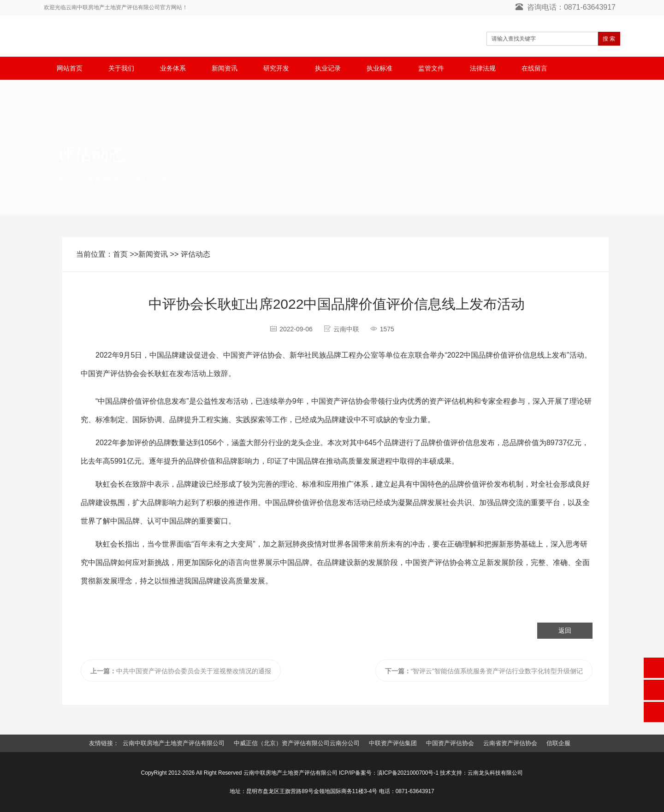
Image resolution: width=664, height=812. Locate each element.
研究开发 (276, 68)
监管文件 (431, 68)
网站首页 (70, 68)
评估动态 (150, 180)
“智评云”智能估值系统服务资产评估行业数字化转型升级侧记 (484, 671)
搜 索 (609, 39)
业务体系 (173, 68)
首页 (66, 180)
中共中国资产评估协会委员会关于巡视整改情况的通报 (181, 671)
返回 (565, 630)
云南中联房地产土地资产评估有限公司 (174, 743)
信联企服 (558, 743)
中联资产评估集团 (393, 743)
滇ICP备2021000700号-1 (408, 773)
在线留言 (534, 68)
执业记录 (328, 68)
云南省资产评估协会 (510, 743)
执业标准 (379, 68)
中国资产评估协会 (450, 743)
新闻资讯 (225, 68)
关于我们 (121, 68)
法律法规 (483, 68)
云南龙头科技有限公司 (495, 773)
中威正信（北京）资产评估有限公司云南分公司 (297, 743)
